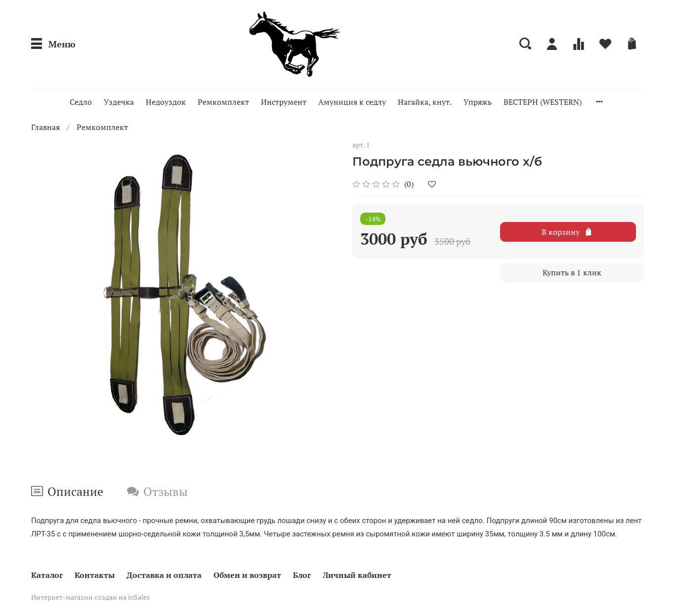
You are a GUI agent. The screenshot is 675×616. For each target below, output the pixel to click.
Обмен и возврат (247, 575)
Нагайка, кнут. (425, 102)
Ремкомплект (223, 102)
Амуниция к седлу (352, 102)
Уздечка (119, 102)
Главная (45, 127)
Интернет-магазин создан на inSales (90, 597)
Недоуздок (166, 102)
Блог (302, 575)
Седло (81, 102)
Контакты (95, 575)
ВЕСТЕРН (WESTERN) (543, 102)
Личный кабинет (357, 575)
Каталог (47, 575)
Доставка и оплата (164, 575)
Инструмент (284, 102)
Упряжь (478, 102)
